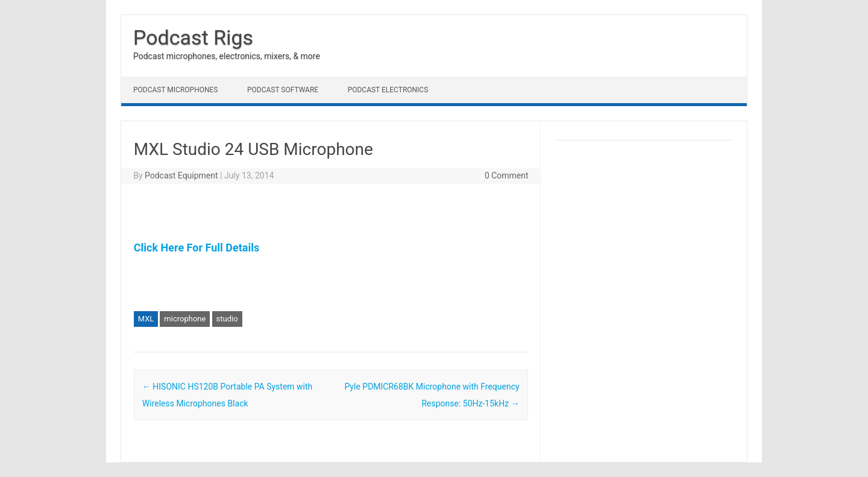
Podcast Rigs (193, 37)
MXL (146, 319)
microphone (185, 319)
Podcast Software (283, 90)
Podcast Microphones (175, 90)
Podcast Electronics (388, 90)
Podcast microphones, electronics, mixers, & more (227, 56)
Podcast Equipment (181, 175)
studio (227, 319)
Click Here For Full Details (197, 248)
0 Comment (507, 175)
